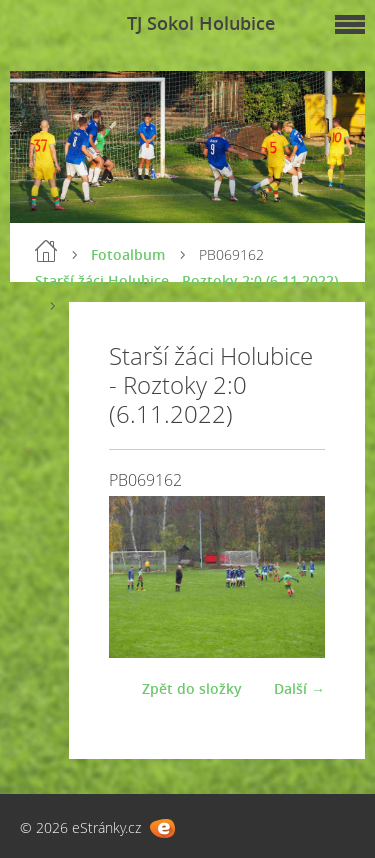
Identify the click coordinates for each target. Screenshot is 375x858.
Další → (299, 688)
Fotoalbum (128, 254)
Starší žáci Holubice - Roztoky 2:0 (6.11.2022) (186, 280)
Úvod (46, 251)
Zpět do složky (192, 688)
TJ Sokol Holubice (201, 23)
